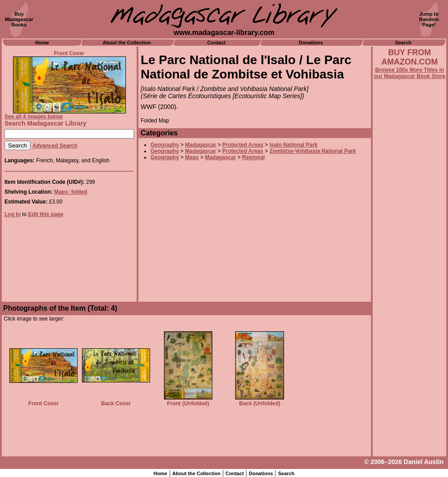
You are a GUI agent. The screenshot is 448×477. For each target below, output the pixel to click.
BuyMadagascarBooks (19, 19)
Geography (165, 145)
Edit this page (46, 214)
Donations (311, 43)
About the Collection (127, 43)
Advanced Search (55, 146)
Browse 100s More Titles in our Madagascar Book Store (410, 73)
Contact (217, 43)
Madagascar (200, 145)
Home (42, 43)
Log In (13, 214)
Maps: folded (71, 192)
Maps (192, 157)
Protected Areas (243, 145)
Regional (253, 157)
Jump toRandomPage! (429, 19)
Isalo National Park (293, 145)
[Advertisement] (409, 321)
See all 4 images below (34, 117)
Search (403, 43)
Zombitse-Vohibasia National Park (312, 151)
